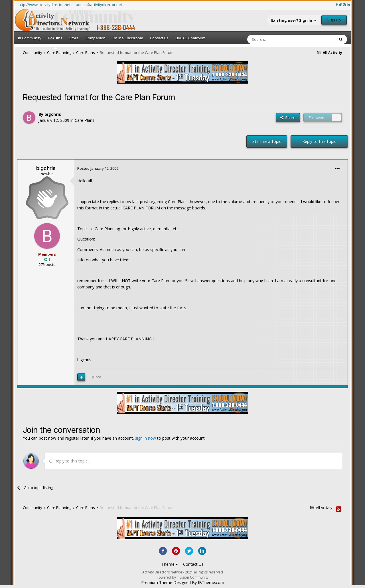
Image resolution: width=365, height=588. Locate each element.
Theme (170, 564)
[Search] (277, 39)
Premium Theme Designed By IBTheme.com (183, 583)
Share (288, 118)
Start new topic (267, 141)
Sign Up (334, 20)
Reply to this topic (319, 141)
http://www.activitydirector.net (44, 5)
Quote (96, 377)
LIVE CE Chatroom (190, 38)
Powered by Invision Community (182, 577)
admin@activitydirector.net (99, 5)
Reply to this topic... (70, 461)
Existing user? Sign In (294, 20)
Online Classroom (128, 38)
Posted (98, 168)
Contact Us (159, 38)
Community (30, 38)
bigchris (53, 114)
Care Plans (85, 120)
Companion (96, 38)
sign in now (146, 438)
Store (74, 38)
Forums (55, 42)
